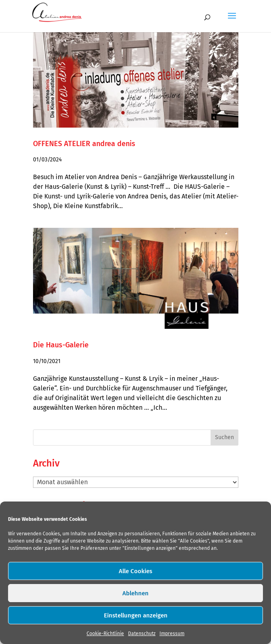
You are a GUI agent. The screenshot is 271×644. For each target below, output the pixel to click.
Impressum (172, 634)
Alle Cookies (135, 571)
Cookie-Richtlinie (105, 634)
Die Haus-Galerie (61, 345)
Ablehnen (135, 593)
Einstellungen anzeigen (136, 615)
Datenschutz (142, 634)
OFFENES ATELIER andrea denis (84, 144)
